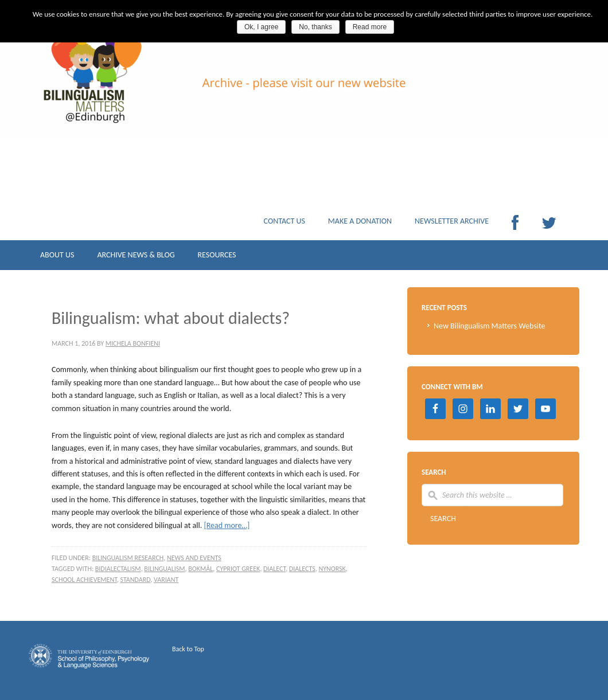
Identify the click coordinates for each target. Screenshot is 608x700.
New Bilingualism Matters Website (490, 326)
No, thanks (315, 27)
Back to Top (188, 649)
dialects (302, 569)
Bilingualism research (128, 558)
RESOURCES (217, 258)
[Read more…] (227, 525)
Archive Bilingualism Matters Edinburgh (143, 97)
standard (136, 580)
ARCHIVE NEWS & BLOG (136, 258)
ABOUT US (57, 258)
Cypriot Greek (238, 569)
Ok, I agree (261, 27)
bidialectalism (118, 569)
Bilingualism (164, 569)
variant (166, 580)
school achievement (84, 580)
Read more (370, 27)
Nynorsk (332, 569)
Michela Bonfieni (133, 343)
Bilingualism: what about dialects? (171, 318)
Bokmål (200, 569)
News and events (194, 558)
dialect (274, 569)
